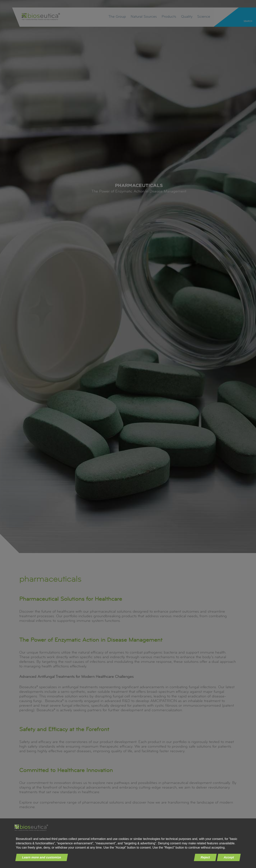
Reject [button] (205, 857)
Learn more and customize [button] (42, 857)
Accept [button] (229, 857)
